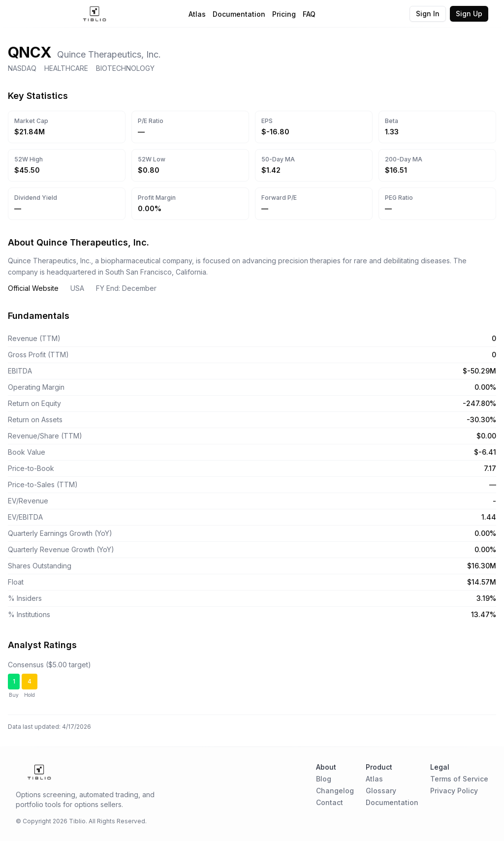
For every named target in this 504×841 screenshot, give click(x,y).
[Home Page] (94, 14)
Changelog (335, 791)
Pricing (284, 14)
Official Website (33, 288)
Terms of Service (459, 779)
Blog (324, 779)
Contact (330, 802)
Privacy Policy (454, 791)
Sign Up (469, 14)
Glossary (381, 791)
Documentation (239, 14)
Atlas (197, 14)
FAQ (309, 14)
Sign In (428, 14)
